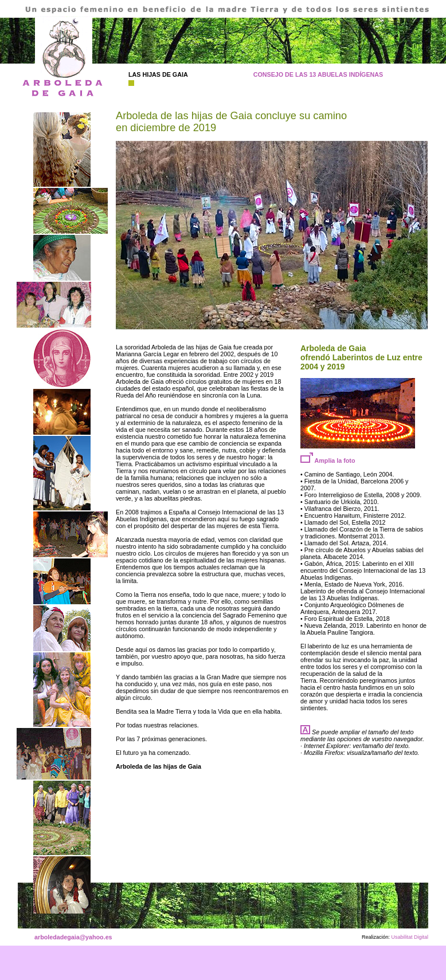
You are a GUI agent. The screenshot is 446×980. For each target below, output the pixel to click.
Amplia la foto (328, 461)
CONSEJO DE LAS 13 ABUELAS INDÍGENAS (318, 74)
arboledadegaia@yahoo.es (73, 937)
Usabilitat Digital (409, 937)
